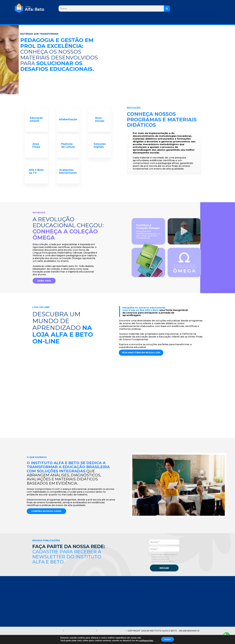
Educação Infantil (36, 121)
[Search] (167, 8)
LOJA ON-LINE (71, 616)
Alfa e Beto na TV (36, 178)
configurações (146, 641)
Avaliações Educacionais (68, 178)
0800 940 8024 (171, 608)
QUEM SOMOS (71, 596)
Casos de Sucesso (74, 600)
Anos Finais (36, 149)
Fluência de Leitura (68, 149)
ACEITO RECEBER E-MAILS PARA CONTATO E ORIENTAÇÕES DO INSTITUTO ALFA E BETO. (163, 567)
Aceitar (170, 639)
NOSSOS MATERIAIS (74, 607)
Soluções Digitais (100, 149)
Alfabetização (68, 121)
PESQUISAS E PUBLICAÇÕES (79, 611)
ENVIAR (164, 577)
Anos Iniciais (100, 121)
